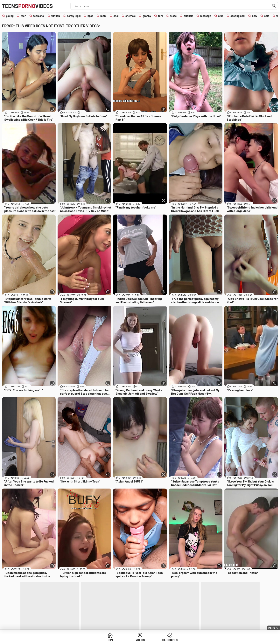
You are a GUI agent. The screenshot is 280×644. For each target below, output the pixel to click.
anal (116, 16)
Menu (272, 628)
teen (23, 16)
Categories (170, 640)
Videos (140, 640)
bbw (255, 16)
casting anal (238, 16)
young (10, 16)
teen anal (39, 16)
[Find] (274, 6)
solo (267, 16)
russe (173, 16)
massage (206, 16)
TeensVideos (27, 6)
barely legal (74, 16)
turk (161, 16)
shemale (131, 16)
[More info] (52, 109)
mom (103, 16)
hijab (90, 16)
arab (221, 16)
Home (110, 640)
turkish (56, 16)
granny (147, 16)
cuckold (189, 16)
